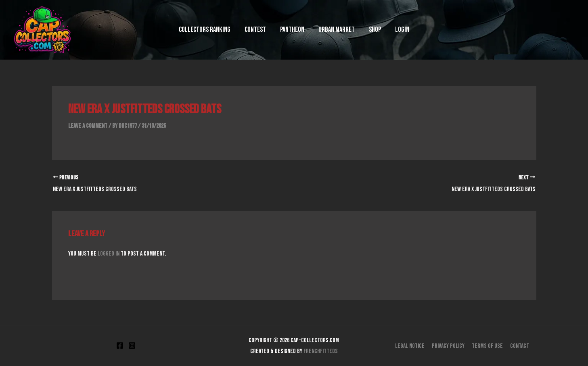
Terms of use (487, 346)
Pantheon (295, 30)
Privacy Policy (449, 346)
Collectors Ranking (220, 30)
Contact (518, 346)
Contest (265, 30)
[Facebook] (120, 345)
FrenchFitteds (321, 351)
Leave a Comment (88, 126)
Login (387, 30)
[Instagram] (132, 345)
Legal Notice (411, 346)
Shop (366, 30)
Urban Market (334, 30)
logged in (109, 254)
